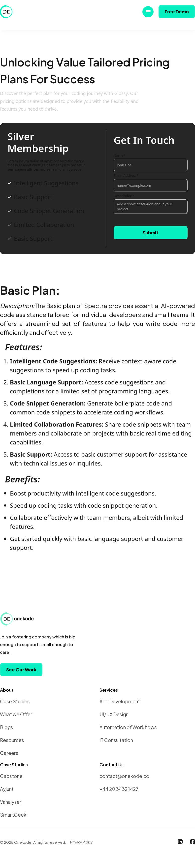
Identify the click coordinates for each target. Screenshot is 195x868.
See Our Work (21, 672)
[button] (148, 12)
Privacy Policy (81, 844)
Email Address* (126, 176)
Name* (119, 156)
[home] (8, 12)
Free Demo (177, 12)
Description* (124, 196)
